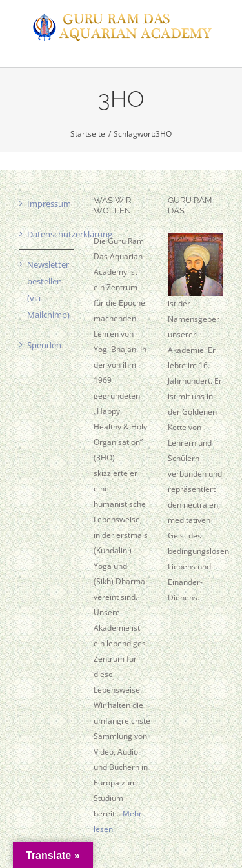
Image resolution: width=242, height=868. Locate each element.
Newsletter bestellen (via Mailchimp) (47, 290)
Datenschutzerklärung (47, 234)
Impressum (47, 204)
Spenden (44, 345)
